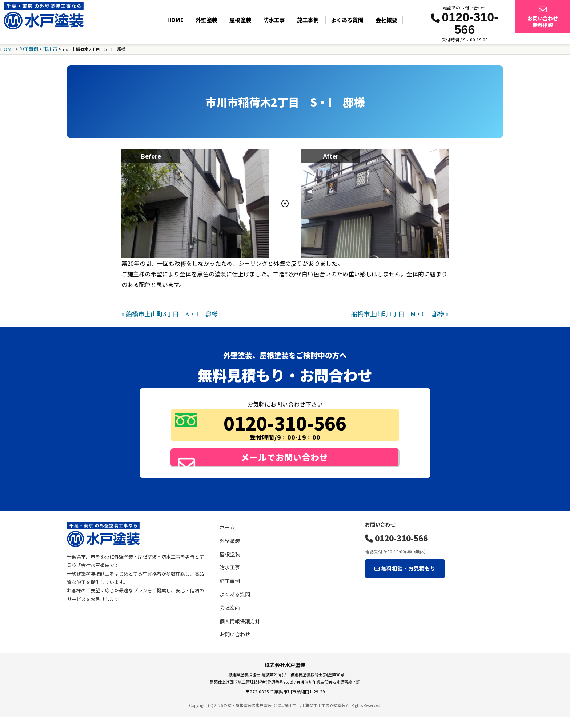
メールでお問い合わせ (269, 461)
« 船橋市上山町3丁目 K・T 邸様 (167, 313)
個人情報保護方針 (238, 633)
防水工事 (274, 20)
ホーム (227, 539)
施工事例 (308, 20)
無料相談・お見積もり (399, 576)
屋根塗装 (240, 20)
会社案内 (229, 619)
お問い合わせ (234, 646)
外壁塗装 (206, 20)
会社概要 (386, 20)
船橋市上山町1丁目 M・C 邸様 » (403, 313)
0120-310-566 (394, 548)
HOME (175, 20)
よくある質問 (347, 20)
